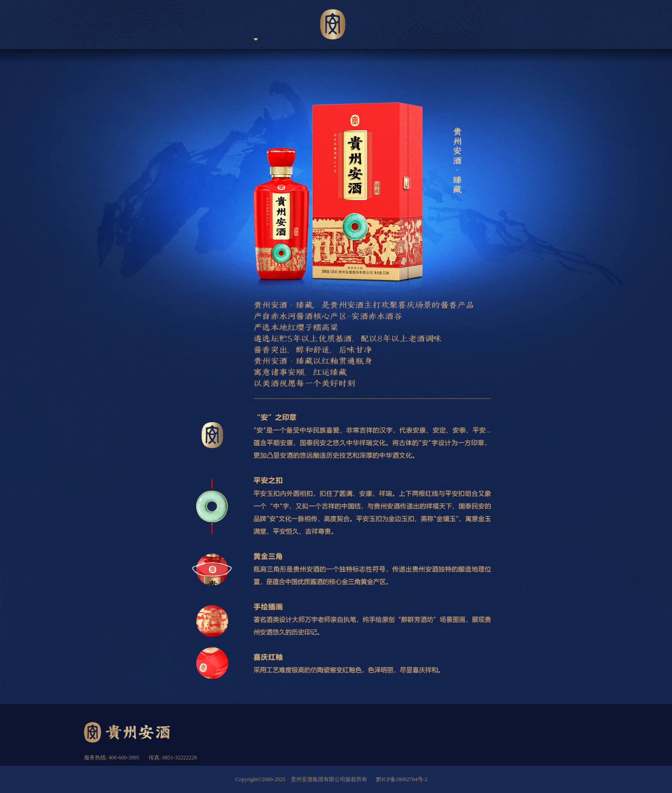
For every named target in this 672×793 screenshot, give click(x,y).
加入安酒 (488, 25)
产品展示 (256, 25)
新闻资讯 (416, 25)
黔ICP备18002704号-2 (402, 779)
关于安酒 (184, 25)
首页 (113, 25)
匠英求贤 (560, 25)
